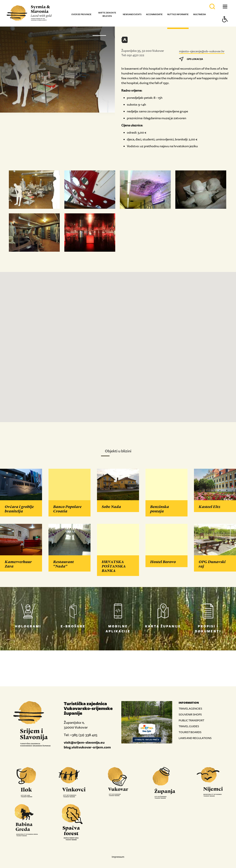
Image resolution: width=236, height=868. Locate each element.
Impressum (118, 857)
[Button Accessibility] (225, 26)
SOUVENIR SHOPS (190, 714)
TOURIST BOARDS (190, 732)
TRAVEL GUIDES (189, 726)
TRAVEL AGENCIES (190, 709)
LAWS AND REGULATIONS (195, 738)
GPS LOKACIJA (191, 59)
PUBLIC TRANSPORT (191, 720)
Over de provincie (81, 14)
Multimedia (199, 14)
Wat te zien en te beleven (107, 14)
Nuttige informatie (178, 14)
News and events (132, 14)
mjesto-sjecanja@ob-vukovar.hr (202, 51)
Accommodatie (154, 14)
